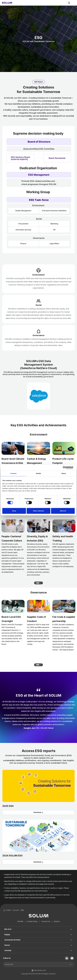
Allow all (63, 511)
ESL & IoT (8, 929)
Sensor (7, 945)
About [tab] (64, 473)
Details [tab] (38, 473)
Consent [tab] (13, 473)
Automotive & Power (13, 940)
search (69, 3)
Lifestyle (8, 950)
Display (7, 935)
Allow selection (38, 511)
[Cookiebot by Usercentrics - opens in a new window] (66, 468)
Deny (14, 511)
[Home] (7, 3)
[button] (38, 583)
